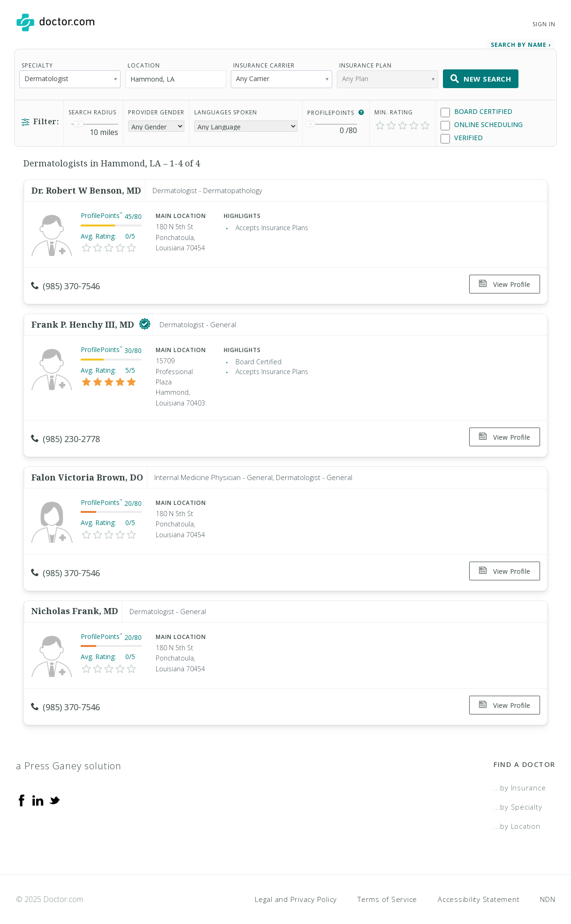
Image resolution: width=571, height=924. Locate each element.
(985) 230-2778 (65, 434)
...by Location (517, 811)
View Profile (505, 282)
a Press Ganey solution (69, 751)
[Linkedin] (38, 785)
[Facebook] (22, 785)
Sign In (544, 24)
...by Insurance (520, 773)
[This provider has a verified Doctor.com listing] (145, 319)
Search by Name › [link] (521, 43)
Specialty (37, 64)
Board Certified (476, 110)
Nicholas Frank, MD (75, 599)
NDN (548, 884)
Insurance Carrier (264, 64)
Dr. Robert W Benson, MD (86, 188)
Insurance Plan (365, 64)
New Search (481, 77)
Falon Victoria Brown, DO (87, 468)
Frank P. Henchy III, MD (84, 319)
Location (144, 64)
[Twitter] (54, 785)
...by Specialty (518, 792)
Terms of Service (387, 884)
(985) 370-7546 (65, 284)
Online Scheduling (482, 123)
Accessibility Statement (479, 884)
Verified (462, 136)
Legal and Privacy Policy (296, 884)
